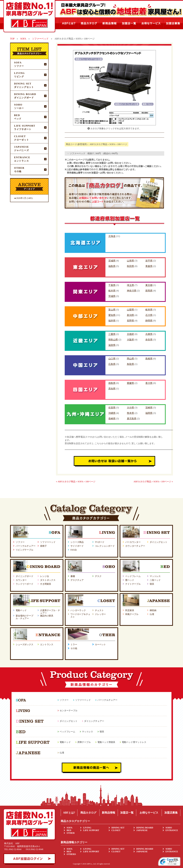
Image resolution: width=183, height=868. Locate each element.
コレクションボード (105, 546)
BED (69, 830)
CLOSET (116, 830)
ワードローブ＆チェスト (80, 616)
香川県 (149, 383)
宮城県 (112, 261)
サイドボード (77, 546)
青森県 (149, 266)
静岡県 (149, 321)
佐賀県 (112, 408)
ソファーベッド (48, 542)
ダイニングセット (158, 542)
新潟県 (130, 315)
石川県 (149, 315)
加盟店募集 (171, 813)
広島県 (112, 364)
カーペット (100, 645)
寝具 (152, 584)
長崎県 (112, 419)
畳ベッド (130, 580)
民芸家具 (130, 610)
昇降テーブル (84, 742)
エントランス (47, 645)
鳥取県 (130, 364)
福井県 (112, 321)
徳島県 (112, 383)
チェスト (99, 610)
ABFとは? (69, 813)
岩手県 (149, 261)
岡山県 (130, 359)
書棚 (73, 576)
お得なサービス (149, 813)
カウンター (21, 580)
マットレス (155, 576)
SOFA (70, 828)
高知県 (112, 389)
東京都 (149, 285)
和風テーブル (132, 614)
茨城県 (112, 296)
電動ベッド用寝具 (106, 742)
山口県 (112, 359)
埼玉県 (130, 285)
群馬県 (149, 291)
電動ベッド (21, 610)
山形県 (130, 261)
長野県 (130, 321)
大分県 (130, 408)
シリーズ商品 (77, 542)
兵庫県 (149, 334)
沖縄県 (112, 413)
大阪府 (130, 340)
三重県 (112, 334)
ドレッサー (100, 614)
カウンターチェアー (135, 546)
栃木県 (112, 291)
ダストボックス (48, 580)
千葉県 (112, 285)
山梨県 (130, 310)
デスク (98, 576)
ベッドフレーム (133, 576)
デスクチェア (77, 580)
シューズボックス (25, 645)
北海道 (112, 236)
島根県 (149, 359)
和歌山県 (113, 340)
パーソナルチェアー (26, 546)
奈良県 (149, 340)
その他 (74, 648)
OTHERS (71, 854)
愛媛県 (130, 383)
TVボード (100, 542)
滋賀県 (112, 345)
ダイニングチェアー (94, 721)
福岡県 (149, 413)
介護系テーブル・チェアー (50, 612)
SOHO (169, 828)
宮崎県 (149, 408)
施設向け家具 (47, 616)
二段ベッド (155, 580)
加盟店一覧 (127, 813)
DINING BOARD (145, 828)
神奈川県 (132, 291)
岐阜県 (149, 310)
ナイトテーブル (133, 584)
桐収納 (153, 610)
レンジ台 (44, 576)
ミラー (74, 645)
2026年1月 (21, 198)
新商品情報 (109, 813)
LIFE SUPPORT (91, 830)
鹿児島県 (132, 419)
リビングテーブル (25, 550)
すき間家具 (46, 584)
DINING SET (118, 828)
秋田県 (130, 266)
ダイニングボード (25, 576)
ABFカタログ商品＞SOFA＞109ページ (152, 482)
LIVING (87, 828)
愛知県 (112, 315)
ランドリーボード (25, 584)
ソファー (20, 542)
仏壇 (152, 614)
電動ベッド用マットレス (134, 742)
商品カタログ (88, 813)
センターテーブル (69, 711)
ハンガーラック (78, 610)
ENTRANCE (172, 830)
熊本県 (130, 413)
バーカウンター (133, 542)
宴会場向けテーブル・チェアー (25, 617)
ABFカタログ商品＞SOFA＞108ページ (77, 482)
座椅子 (43, 546)
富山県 (112, 310)
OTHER (71, 833)
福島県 (112, 266)
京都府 (130, 334)
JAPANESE (142, 830)
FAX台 (74, 550)
